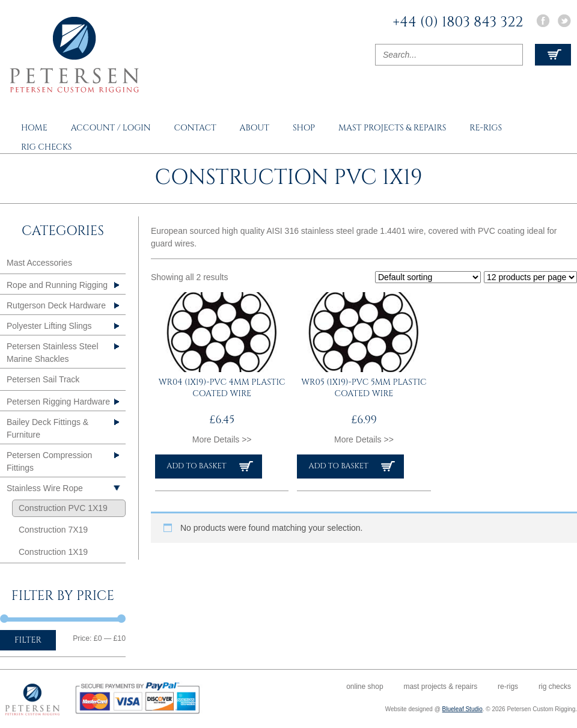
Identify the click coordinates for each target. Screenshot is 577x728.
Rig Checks (47, 147)
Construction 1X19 (53, 552)
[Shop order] (428, 277)
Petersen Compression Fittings (49, 461)
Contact (195, 128)
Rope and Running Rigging (57, 285)
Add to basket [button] (196, 466)
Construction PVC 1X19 (63, 508)
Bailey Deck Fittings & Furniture (47, 428)
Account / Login (111, 128)
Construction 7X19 (53, 530)
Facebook (543, 21)
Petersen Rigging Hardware (58, 402)
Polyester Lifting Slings (49, 326)
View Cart (553, 55)
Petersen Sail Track (43, 379)
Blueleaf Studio (463, 709)
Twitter (564, 21)
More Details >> (222, 439)
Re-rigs (486, 128)
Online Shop (365, 687)
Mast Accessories (39, 263)
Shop (304, 128)
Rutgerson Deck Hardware (56, 305)
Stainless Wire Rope (45, 488)
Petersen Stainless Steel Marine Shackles (53, 353)
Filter (28, 640)
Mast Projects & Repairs (392, 128)
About (255, 128)
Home (34, 128)
